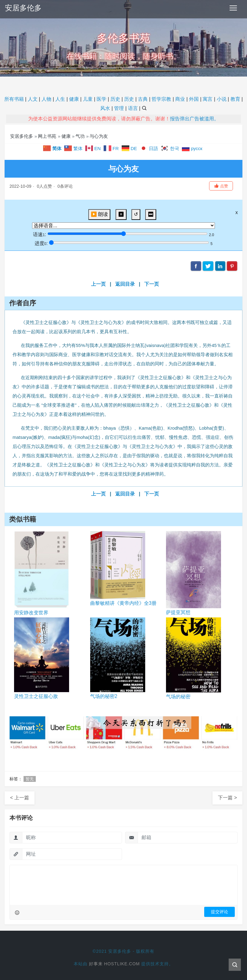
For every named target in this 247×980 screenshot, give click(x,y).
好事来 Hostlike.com (114, 964)
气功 (80, 136)
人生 (60, 99)
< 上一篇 (20, 798)
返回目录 (125, 284)
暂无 (30, 779)
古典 (143, 99)
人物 (46, 99)
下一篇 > (227, 798)
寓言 (208, 99)
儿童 (88, 99)
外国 (194, 99)
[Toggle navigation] (233, 8)
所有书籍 (14, 99)
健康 (74, 99)
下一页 (152, 284)
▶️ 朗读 (99, 214)
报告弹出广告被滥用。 (194, 119)
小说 (222, 99)
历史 (115, 99)
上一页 (98, 284)
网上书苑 (47, 136)
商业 (180, 99)
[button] (221, 186)
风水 (105, 108)
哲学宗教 (161, 99)
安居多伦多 (23, 8)
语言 (133, 108)
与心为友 (99, 136)
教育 (235, 99)
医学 (101, 99)
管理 (119, 108)
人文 (33, 99)
